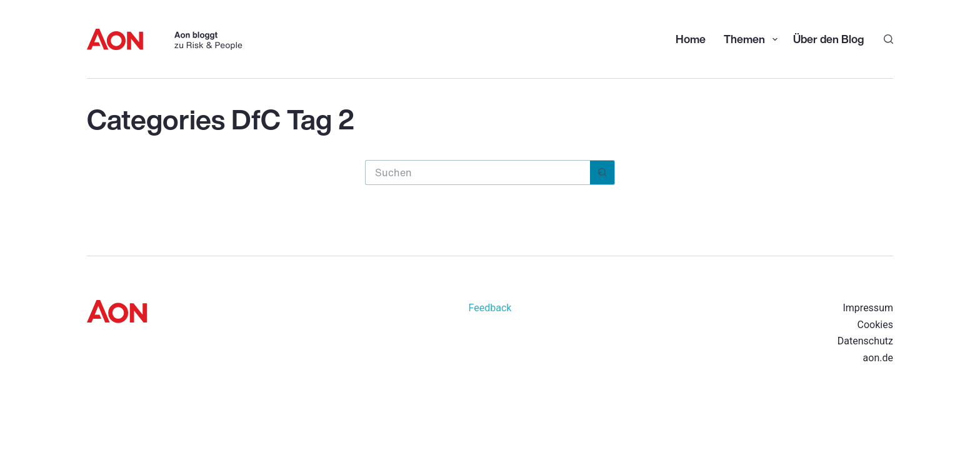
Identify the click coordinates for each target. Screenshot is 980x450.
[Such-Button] (602, 172)
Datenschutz (865, 341)
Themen (752, 39)
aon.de (878, 358)
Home (691, 39)
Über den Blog (828, 39)
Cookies (875, 325)
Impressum (868, 308)
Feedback (490, 308)
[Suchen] (888, 39)
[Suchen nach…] (477, 172)
